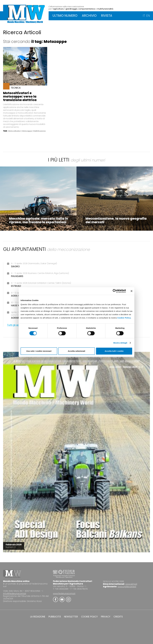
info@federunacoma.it (15, 593)
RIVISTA (107, 16)
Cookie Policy (124, 318)
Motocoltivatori (15, 131)
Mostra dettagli (120, 343)
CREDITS (118, 617)
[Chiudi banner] (132, 291)
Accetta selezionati (76, 351)
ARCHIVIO (89, 16)
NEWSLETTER (71, 617)
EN (148, 16)
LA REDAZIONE (38, 617)
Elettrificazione (40, 131)
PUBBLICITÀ (55, 617)
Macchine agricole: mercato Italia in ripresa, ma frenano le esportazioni (39, 220)
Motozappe (27, 131)
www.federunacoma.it (64, 593)
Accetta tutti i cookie (114, 351)
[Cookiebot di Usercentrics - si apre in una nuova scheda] (115, 291)
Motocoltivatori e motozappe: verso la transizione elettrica (20, 96)
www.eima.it (131, 584)
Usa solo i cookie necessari (39, 351)
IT (144, 16)
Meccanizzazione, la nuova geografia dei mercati (116, 220)
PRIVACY (106, 617)
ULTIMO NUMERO (65, 16)
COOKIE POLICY (89, 617)
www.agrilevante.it (127, 587)
